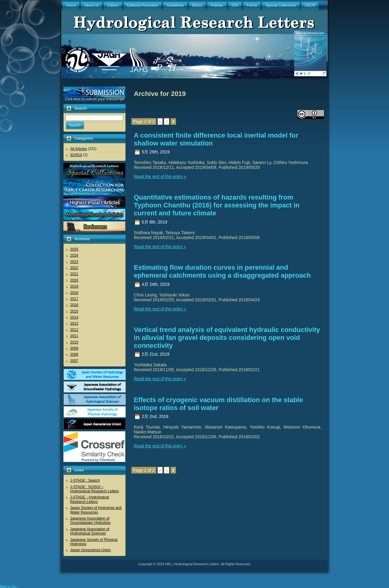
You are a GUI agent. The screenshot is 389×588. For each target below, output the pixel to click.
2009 (74, 348)
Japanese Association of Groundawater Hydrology (90, 521)
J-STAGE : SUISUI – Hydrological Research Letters (95, 489)
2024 (74, 255)
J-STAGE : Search (85, 480)
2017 (74, 299)
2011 (74, 336)
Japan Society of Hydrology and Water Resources (96, 510)
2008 (74, 354)
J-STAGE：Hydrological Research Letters (90, 499)
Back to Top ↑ (9, 586)
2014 (74, 317)
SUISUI (76, 155)
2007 (74, 361)
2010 (74, 342)
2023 (74, 262)
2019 (74, 286)
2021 (74, 274)
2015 (74, 311)
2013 (74, 323)
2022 (74, 268)
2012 (74, 330)
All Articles (78, 149)
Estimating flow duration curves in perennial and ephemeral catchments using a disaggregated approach (222, 271)
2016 (74, 305)
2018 (74, 293)
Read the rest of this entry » (160, 176)
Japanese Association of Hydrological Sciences (90, 531)
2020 (74, 280)
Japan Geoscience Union (90, 550)
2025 (74, 249)
